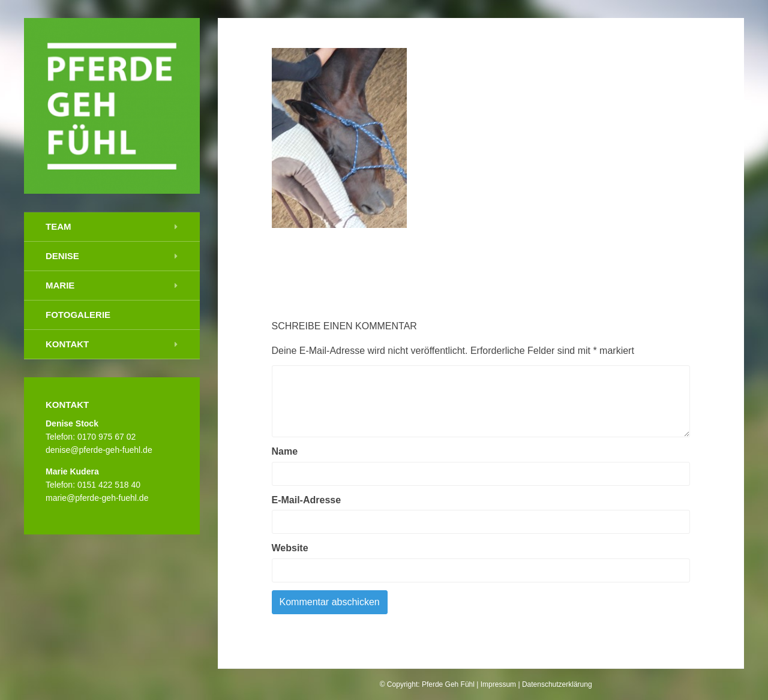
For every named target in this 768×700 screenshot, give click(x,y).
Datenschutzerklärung (557, 684)
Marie (60, 285)
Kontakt (67, 344)
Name (285, 451)
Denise (62, 256)
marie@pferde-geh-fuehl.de (97, 498)
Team (58, 226)
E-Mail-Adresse (307, 500)
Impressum (498, 684)
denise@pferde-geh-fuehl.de (99, 450)
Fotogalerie (78, 315)
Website (290, 548)
